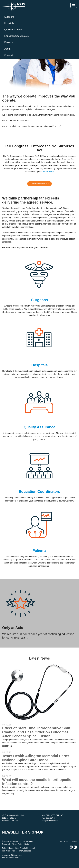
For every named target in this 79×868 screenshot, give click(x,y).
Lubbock (30, 848)
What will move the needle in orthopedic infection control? (37, 782)
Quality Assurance (14, 30)
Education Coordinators (16, 36)
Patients (39, 550)
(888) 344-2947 (57, 815)
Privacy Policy (17, 844)
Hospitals (9, 23)
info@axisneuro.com (50, 821)
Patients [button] (9, 42)
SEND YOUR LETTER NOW (39, 184)
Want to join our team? (68, 841)
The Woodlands (25, 851)
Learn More (48, 172)
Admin (26, 844)
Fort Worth (6, 851)
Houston (12, 848)
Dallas (5, 848)
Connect (9, 55)
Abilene (15, 851)
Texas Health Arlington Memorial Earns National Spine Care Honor (36, 758)
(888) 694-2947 (51, 818)
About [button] (7, 49)
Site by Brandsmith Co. (11, 858)
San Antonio (21, 848)
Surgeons (9, 17)
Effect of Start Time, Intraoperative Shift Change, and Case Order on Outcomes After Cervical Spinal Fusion (36, 732)
